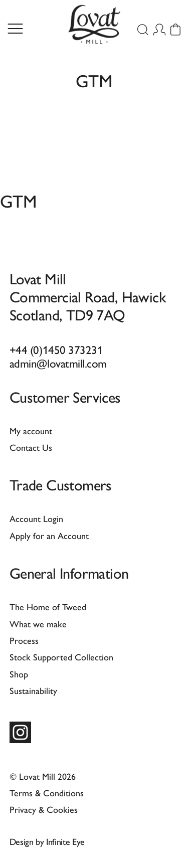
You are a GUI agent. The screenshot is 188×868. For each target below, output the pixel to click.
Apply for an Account (49, 535)
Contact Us (31, 447)
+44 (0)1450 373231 (56, 349)
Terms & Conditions (47, 793)
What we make (38, 624)
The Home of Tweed (48, 606)
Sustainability (33, 690)
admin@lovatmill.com (58, 363)
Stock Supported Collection (61, 657)
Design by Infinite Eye (47, 841)
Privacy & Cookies (44, 809)
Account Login (36, 518)
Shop (19, 674)
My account (31, 430)
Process (24, 640)
